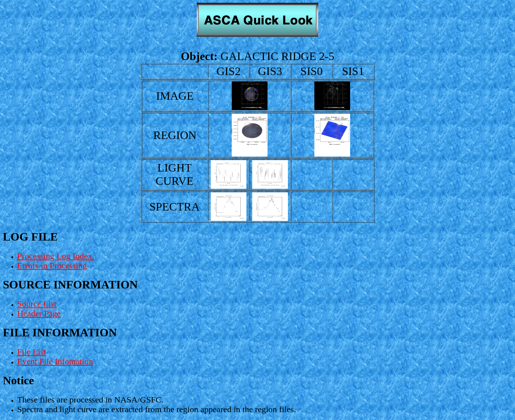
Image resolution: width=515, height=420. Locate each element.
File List (32, 352)
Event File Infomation (55, 361)
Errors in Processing (52, 266)
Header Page (39, 313)
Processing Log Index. (56, 256)
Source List (37, 304)
